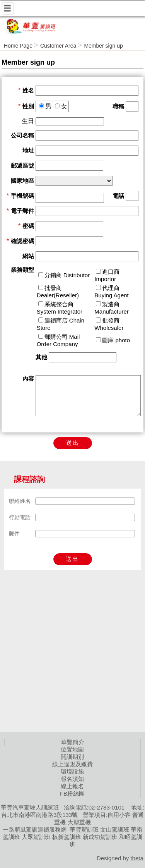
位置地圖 (72, 749)
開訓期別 (72, 757)
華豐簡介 (73, 742)
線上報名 (72, 786)
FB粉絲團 (72, 793)
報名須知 (72, 779)
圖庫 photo (116, 340)
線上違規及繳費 (72, 764)
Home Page (18, 46)
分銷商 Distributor (67, 275)
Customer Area (58, 46)
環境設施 (72, 771)
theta (137, 858)
